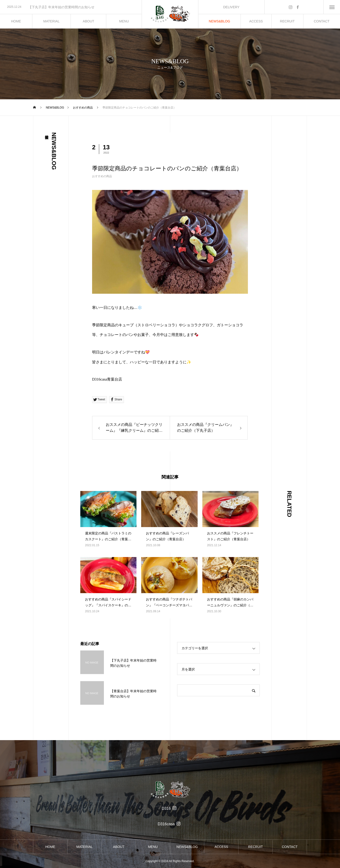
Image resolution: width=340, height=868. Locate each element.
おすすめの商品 (102, 176)
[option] (71, 7)
